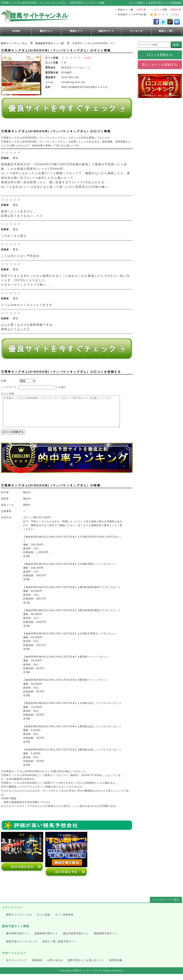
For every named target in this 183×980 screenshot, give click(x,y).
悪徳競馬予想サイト (46, 939)
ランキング (136, 31)
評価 (4, 381)
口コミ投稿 (44, 921)
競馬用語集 (116, 966)
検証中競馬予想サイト (76, 939)
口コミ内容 (8, 394)
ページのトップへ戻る (166, 906)
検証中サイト (106, 31)
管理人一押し (167, 31)
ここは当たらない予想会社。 (22, 256)
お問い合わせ (55, 966)
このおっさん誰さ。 (15, 236)
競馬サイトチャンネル (19, 921)
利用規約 (37, 966)
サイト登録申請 (64, 921)
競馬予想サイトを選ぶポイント (86, 966)
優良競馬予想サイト (18, 939)
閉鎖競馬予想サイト (106, 939)
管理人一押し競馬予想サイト (59, 948)
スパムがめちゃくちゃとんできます (27, 305)
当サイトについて (16, 966)
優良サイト (46, 31)
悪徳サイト (76, 31)
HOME (16, 31)
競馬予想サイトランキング (22, 948)
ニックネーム (9, 387)
